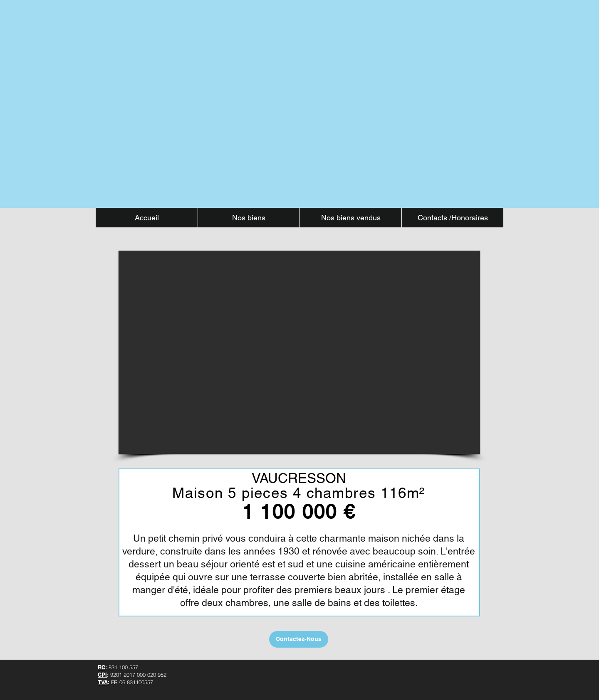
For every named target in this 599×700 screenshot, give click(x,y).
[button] (299, 352)
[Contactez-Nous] (299, 639)
